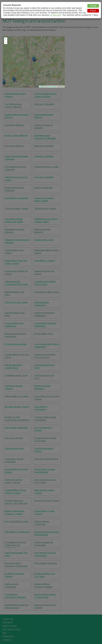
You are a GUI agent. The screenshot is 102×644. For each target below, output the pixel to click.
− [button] (6, 43)
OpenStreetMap (51, 87)
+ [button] (6, 39)
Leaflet (42, 87)
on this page (56, 15)
